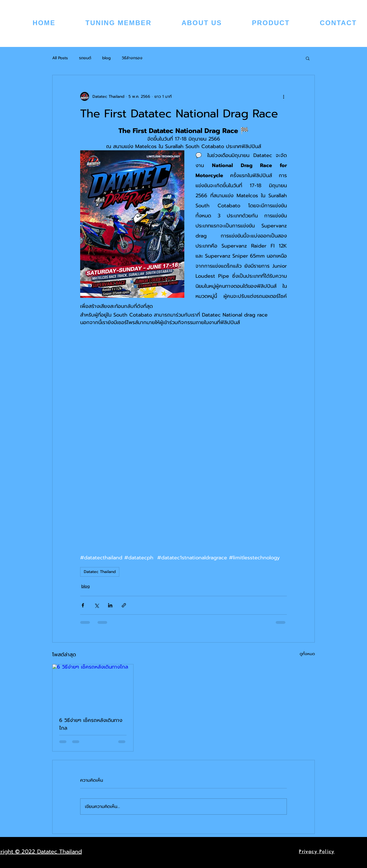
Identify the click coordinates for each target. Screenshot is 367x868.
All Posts (60, 58)
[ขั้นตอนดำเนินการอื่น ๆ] (283, 96)
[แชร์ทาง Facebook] (83, 605)
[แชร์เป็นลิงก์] (124, 605)
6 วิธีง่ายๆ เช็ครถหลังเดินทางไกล (91, 724)
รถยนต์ (85, 58)
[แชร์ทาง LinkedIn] (110, 605)
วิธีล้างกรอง (132, 58)
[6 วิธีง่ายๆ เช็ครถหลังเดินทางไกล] (93, 687)
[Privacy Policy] (317, 852)
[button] (308, 58)
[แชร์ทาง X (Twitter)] (96, 605)
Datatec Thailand (100, 572)
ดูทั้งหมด (307, 654)
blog (106, 58)
